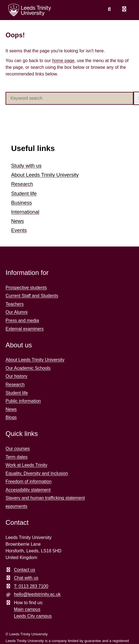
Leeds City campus (33, 616)
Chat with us (26, 578)
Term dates (17, 457)
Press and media (22, 320)
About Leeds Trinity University (45, 175)
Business (22, 203)
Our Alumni (17, 312)
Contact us (24, 570)
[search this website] (109, 9)
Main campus (27, 609)
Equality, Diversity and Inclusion (37, 473)
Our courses (18, 449)
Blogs (11, 417)
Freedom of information (28, 481)
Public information (23, 401)
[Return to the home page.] (30, 10)
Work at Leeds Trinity (26, 465)
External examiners (25, 329)
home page (63, 61)
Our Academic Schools (28, 368)
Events (19, 230)
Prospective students (26, 288)
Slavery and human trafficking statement (45, 498)
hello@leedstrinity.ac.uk (37, 594)
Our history (16, 376)
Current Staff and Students (32, 296)
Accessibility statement (28, 490)
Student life (24, 193)
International (25, 212)
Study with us (26, 166)
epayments (16, 506)
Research (22, 184)
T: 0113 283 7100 (31, 586)
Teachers (15, 304)
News (18, 221)
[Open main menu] (124, 9)
